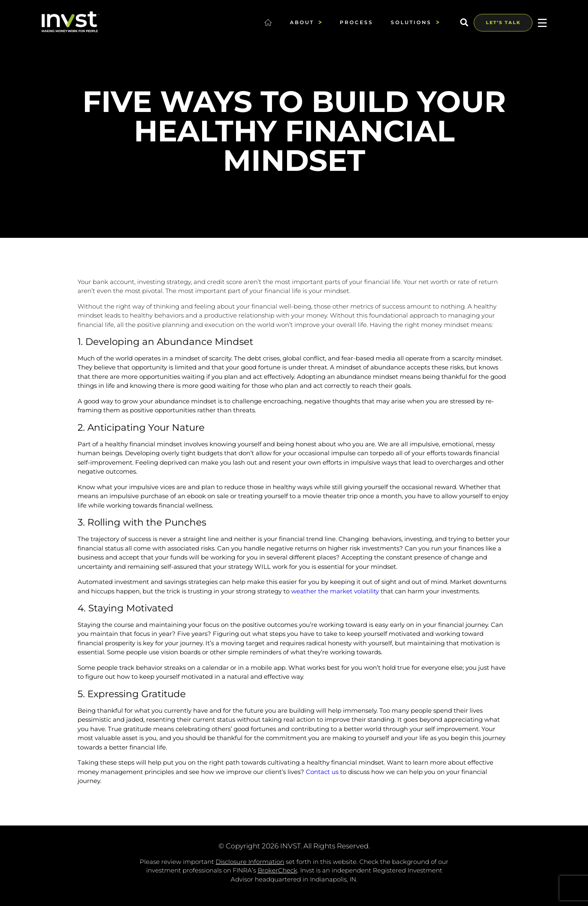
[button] (464, 23)
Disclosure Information (250, 862)
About (306, 22)
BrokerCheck (277, 870)
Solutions (415, 22)
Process (356, 22)
